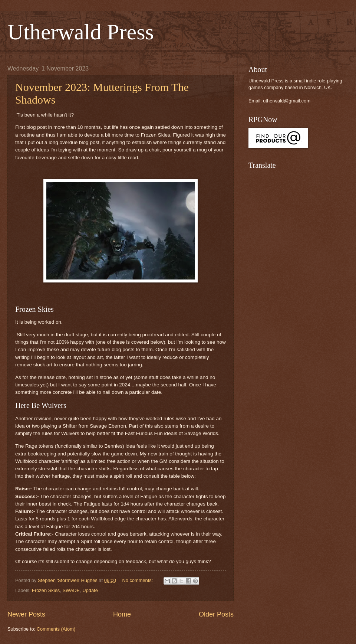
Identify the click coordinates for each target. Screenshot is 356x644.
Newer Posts (26, 614)
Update (90, 590)
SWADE (71, 590)
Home (122, 614)
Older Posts (216, 614)
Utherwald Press (81, 32)
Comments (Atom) (56, 629)
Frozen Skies (46, 590)
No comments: (138, 580)
